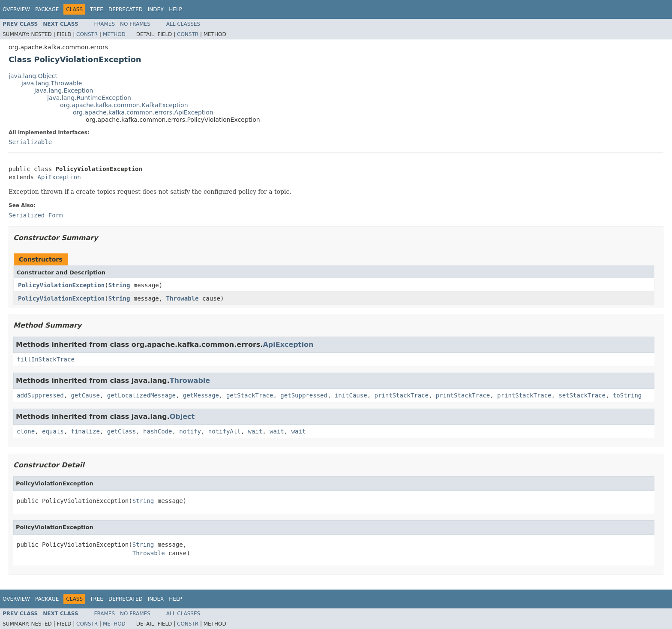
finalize (85, 431)
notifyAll (225, 431)
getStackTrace (250, 395)
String (119, 285)
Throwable (183, 298)
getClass (121, 431)
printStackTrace (402, 395)
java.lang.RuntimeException (89, 98)
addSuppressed (40, 395)
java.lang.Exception (64, 90)
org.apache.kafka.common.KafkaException (124, 105)
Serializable (30, 142)
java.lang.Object (33, 76)
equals (53, 431)
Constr (87, 34)
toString (627, 395)
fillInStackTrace (46, 359)
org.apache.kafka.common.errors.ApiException (143, 112)
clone (26, 431)
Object (182, 417)
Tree (97, 9)
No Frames (135, 24)
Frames (105, 24)
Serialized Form (36, 215)
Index (156, 9)
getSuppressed (304, 395)
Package (47, 9)
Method (114, 34)
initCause (351, 395)
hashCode (157, 431)
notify (190, 431)
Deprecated (126, 9)
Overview (16, 9)
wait (255, 431)
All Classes (183, 24)
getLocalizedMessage (141, 395)
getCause (85, 395)
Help (175, 9)
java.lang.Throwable (52, 83)
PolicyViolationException (61, 285)
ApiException (59, 177)
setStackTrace (582, 395)
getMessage (201, 395)
